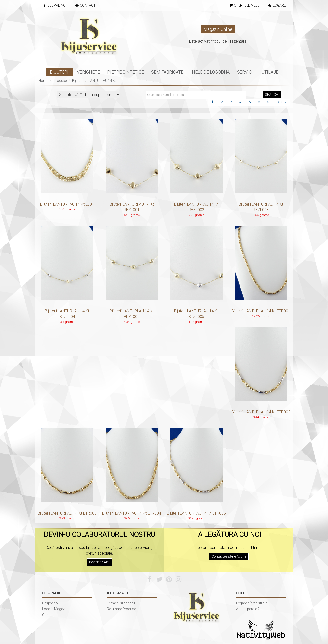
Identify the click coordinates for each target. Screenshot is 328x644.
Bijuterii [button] (60, 72)
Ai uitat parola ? (248, 609)
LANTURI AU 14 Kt (102, 81)
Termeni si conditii (121, 603)
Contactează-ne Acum (229, 556)
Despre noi (50, 603)
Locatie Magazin (55, 609)
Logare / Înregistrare (252, 603)
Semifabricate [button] (167, 72)
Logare (277, 5)
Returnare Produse (121, 609)
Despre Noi (54, 5)
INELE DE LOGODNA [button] (210, 72)
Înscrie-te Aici (99, 562)
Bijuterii (78, 81)
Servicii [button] (246, 72)
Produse (60, 81)
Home (43, 81)
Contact (85, 5)
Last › (281, 102)
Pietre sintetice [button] (126, 72)
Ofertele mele (244, 5)
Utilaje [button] (270, 72)
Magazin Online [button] (218, 29)
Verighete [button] (88, 72)
